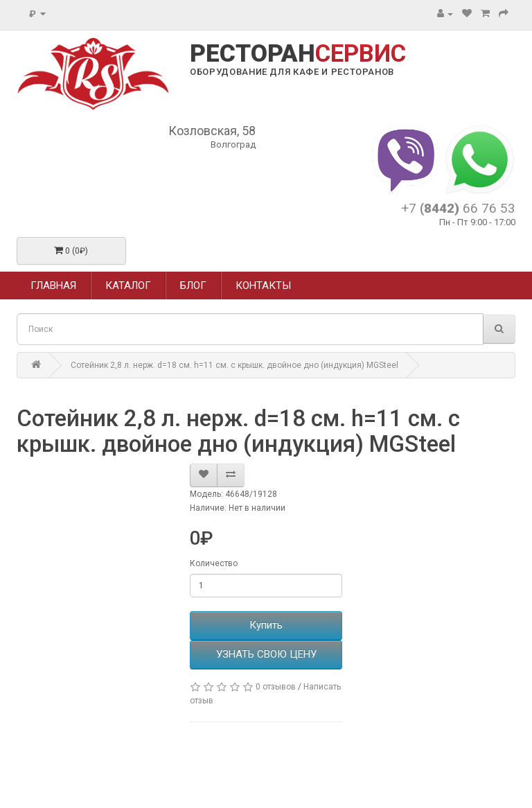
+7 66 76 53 (458, 208)
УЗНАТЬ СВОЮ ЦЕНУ (266, 654)
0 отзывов (276, 687)
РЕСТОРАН (298, 54)
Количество (214, 563)
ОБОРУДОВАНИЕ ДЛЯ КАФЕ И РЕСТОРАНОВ (292, 72)
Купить (266, 625)
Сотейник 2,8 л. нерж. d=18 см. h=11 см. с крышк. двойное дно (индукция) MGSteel (234, 365)
